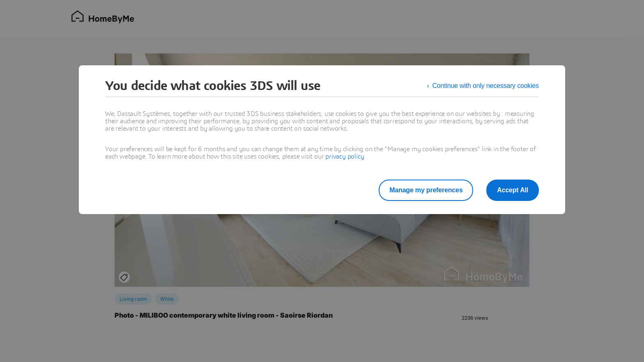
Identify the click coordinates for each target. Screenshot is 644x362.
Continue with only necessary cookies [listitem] (485, 86)
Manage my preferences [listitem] (426, 190)
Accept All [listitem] (513, 190)
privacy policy (345, 157)
